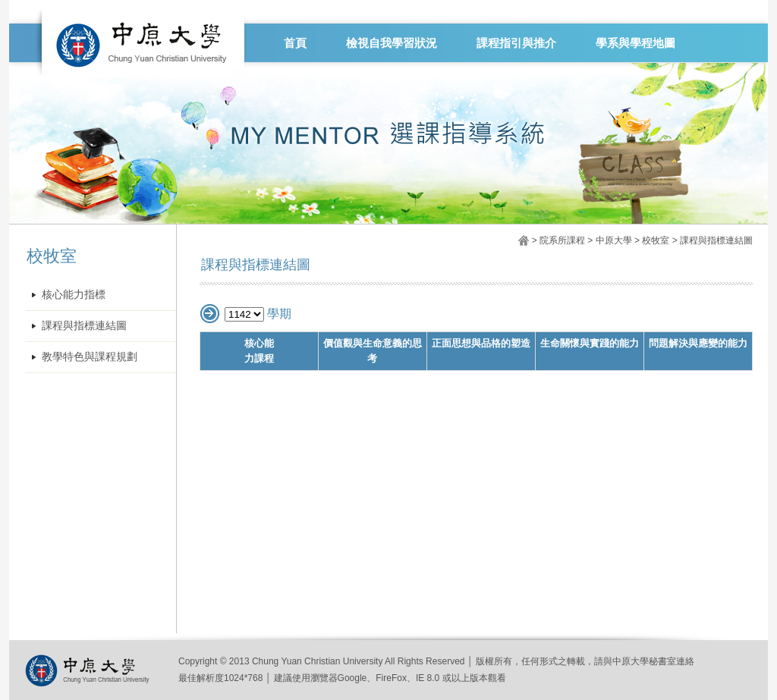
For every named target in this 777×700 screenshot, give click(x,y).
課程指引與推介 (516, 43)
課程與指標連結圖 (84, 326)
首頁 (295, 43)
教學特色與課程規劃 (90, 357)
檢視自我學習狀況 (392, 43)
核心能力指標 (74, 295)
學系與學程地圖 (635, 43)
